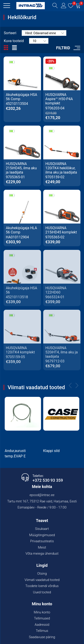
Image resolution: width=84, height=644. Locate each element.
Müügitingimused (42, 535)
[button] (7, 6)
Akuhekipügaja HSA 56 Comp (22, 97)
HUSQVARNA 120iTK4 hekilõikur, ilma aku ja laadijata (61, 168)
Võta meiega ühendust (42, 554)
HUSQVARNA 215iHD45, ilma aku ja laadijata (21, 168)
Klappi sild (52, 451)
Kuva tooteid (14, 41)
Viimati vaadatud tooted (42, 580)
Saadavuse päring (42, 637)
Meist (42, 547)
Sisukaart (42, 529)
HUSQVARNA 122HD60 (56, 290)
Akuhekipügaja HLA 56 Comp (21, 230)
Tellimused (42, 618)
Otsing (42, 574)
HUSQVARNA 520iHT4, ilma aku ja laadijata (62, 352)
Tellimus (42, 631)
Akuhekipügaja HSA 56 (22, 290)
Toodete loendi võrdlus (42, 586)
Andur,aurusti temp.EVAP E (15, 453)
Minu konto (42, 612)
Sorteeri (10, 33)
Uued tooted (42, 592)
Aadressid (42, 625)
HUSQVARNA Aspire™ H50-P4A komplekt (59, 99)
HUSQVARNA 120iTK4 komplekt (20, 350)
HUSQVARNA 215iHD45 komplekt (61, 230)
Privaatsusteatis (42, 541)
